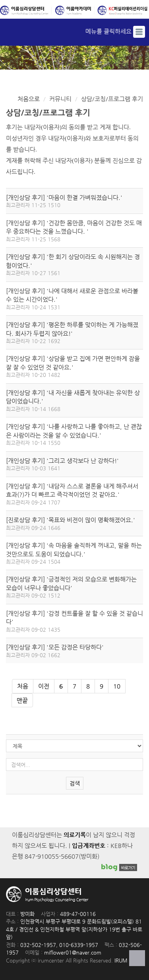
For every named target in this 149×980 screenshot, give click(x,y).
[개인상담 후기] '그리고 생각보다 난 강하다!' (62, 461)
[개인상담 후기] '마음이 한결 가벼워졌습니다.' (64, 197)
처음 (23, 686)
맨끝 (22, 700)
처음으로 (29, 99)
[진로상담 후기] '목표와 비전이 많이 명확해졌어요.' (71, 520)
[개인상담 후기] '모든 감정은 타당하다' (55, 647)
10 (114, 684)
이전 (44, 686)
